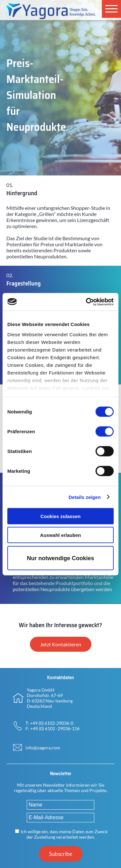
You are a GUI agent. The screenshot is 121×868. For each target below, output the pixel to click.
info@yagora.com (43, 748)
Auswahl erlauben (60, 535)
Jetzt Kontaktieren (61, 644)
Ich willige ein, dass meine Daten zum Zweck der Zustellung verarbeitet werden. (64, 834)
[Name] (60, 805)
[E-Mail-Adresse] (60, 818)
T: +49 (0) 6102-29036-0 (49, 723)
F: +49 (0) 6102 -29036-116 (53, 728)
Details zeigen (85, 497)
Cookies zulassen (60, 516)
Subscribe (61, 854)
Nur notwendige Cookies (60, 558)
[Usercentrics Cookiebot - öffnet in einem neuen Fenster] (86, 302)
